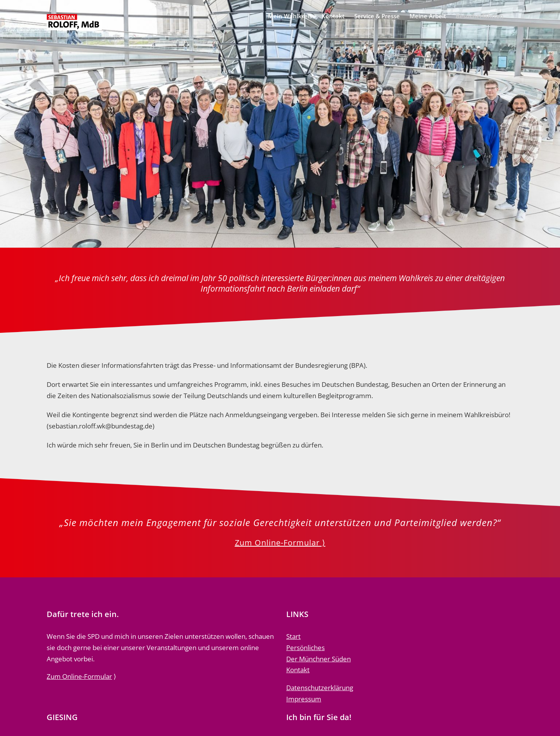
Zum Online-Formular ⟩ (280, 543)
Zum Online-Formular (79, 676)
